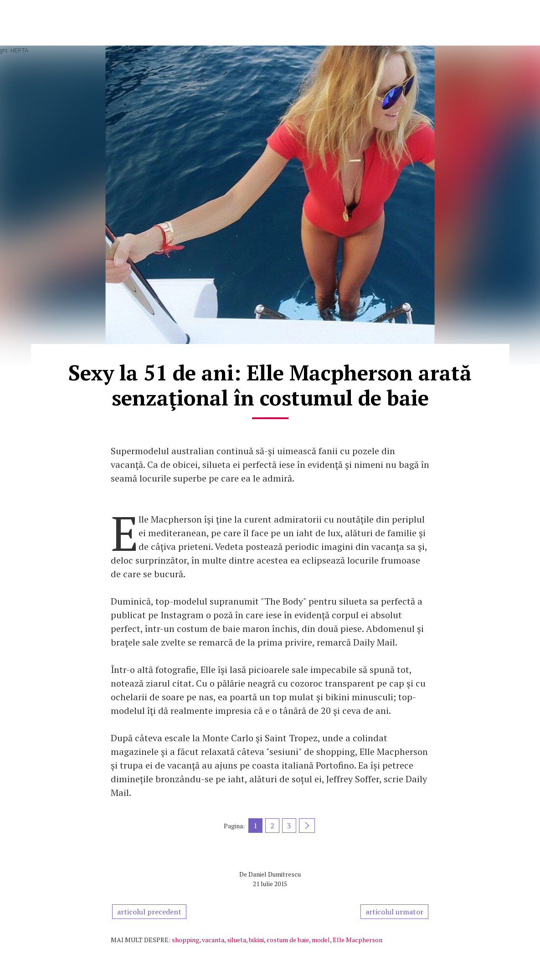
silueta (237, 940)
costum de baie (288, 940)
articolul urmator (394, 912)
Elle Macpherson (357, 940)
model (321, 940)
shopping (185, 940)
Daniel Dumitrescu (275, 874)
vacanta (213, 940)
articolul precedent (149, 912)
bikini (256, 940)
